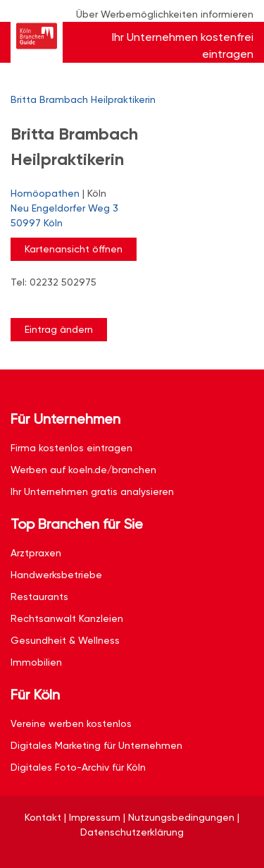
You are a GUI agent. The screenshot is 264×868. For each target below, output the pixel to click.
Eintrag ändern (59, 329)
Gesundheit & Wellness (65, 640)
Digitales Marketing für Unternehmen (96, 745)
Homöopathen (45, 193)
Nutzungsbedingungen (181, 817)
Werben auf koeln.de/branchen (83, 470)
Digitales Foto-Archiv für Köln (78, 767)
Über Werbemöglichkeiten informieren (165, 14)
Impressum (95, 817)
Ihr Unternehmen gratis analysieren (92, 491)
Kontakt (43, 817)
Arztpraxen (36, 553)
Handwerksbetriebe (56, 575)
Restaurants (39, 597)
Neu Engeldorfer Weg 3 (125, 216)
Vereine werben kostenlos (71, 723)
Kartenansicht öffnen (74, 249)
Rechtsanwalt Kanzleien (67, 618)
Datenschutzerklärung (132, 832)
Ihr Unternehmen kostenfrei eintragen (183, 45)
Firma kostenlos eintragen (71, 448)
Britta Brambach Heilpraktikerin (83, 99)
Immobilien (36, 662)
